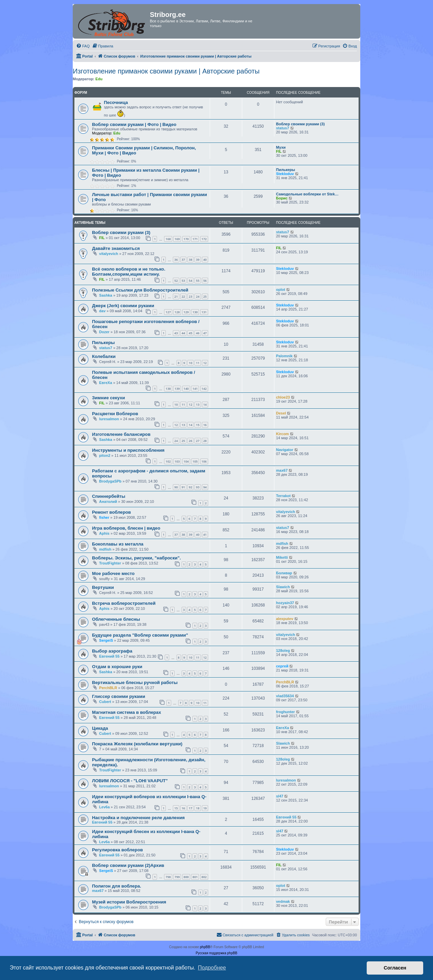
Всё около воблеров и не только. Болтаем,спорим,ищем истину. (129, 272)
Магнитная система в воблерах (127, 712)
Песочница (116, 102)
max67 (282, 470)
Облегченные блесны (116, 619)
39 (198, 260)
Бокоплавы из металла (118, 544)
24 (198, 296)
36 (176, 260)
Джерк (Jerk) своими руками (123, 306)
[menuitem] (83, 46)
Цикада (100, 728)
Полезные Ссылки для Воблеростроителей (140, 290)
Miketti (282, 557)
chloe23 (283, 397)
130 (195, 312)
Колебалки (104, 356)
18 (198, 808)
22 (183, 296)
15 (198, 425)
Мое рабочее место (113, 573)
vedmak (283, 901)
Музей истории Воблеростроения (129, 902)
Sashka (106, 295)
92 (190, 487)
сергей (282, 666)
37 (183, 260)
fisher (104, 517)
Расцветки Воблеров (115, 414)
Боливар (284, 573)
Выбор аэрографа (112, 651)
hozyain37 (285, 603)
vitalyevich (109, 254)
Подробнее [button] (212, 968)
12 (205, 363)
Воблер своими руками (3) (300, 124)
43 (176, 333)
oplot (281, 290)
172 (204, 239)
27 (198, 441)
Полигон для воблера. (117, 886)
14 (205, 404)
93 (198, 487)
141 (195, 389)
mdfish (105, 549)
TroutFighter (110, 563)
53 (183, 281)
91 (183, 487)
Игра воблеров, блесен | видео (126, 528)
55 (198, 281)
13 (198, 404)
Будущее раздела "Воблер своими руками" (140, 635)
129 (186, 312)
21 (176, 296)
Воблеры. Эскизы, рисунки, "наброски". (136, 558)
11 (198, 363)
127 (168, 312)
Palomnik (284, 356)
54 (190, 281)
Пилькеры (286, 170)
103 (177, 461)
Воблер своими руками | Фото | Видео (134, 124)
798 (168, 877)
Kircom (282, 434)
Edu (99, 79)
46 (198, 333)
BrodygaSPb (110, 481)
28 (205, 441)
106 (204, 461)
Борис (282, 198)
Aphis (104, 533)
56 (205, 281)
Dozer (104, 332)
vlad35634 (285, 696)
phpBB (205, 947)
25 (205, 296)
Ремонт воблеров (111, 512)
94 (205, 487)
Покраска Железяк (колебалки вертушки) (137, 744)
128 (177, 312)
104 (186, 461)
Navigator (285, 450)
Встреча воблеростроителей (124, 603)
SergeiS (106, 640)
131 (204, 312)
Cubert (105, 702)
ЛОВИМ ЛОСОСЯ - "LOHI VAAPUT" (130, 781)
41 (205, 535)
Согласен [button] (395, 968)
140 (186, 389)
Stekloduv (285, 174)
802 (204, 877)
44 (183, 333)
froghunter (286, 712)
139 (177, 389)
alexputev (285, 619)
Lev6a (104, 807)
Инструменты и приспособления (128, 450)
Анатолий (108, 502)
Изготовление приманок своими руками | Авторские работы (166, 71)
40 (205, 260)
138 (168, 389)
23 (190, 296)
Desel (281, 413)
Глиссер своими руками (119, 696)
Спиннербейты (109, 496)
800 (186, 877)
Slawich (283, 587)
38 (190, 260)
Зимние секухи (108, 398)
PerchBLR (108, 688)
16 (205, 425)
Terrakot (283, 496)
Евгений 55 (109, 656)
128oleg (283, 651)
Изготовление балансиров (121, 434)
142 (204, 389)
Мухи (281, 147)
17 (190, 808)
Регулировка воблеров (117, 850)
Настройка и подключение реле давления (138, 818)
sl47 (280, 796)
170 (186, 239)
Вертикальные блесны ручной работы (135, 683)
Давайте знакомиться (116, 248)
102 (168, 461)
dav (102, 311)
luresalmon (109, 419)
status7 (283, 128)
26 (190, 441)
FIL (279, 151)
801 (195, 877)
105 (195, 461)
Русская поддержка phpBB (216, 953)
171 (195, 239)
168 (168, 239)
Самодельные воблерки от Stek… (307, 194)
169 (177, 239)
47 (205, 333)
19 (205, 808)
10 (190, 363)
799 (177, 877)
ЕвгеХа (106, 383)
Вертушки (103, 587)
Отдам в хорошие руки (117, 667)
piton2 (105, 455)
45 (190, 333)
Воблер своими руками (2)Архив (128, 865)
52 (176, 281)
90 (176, 487)
